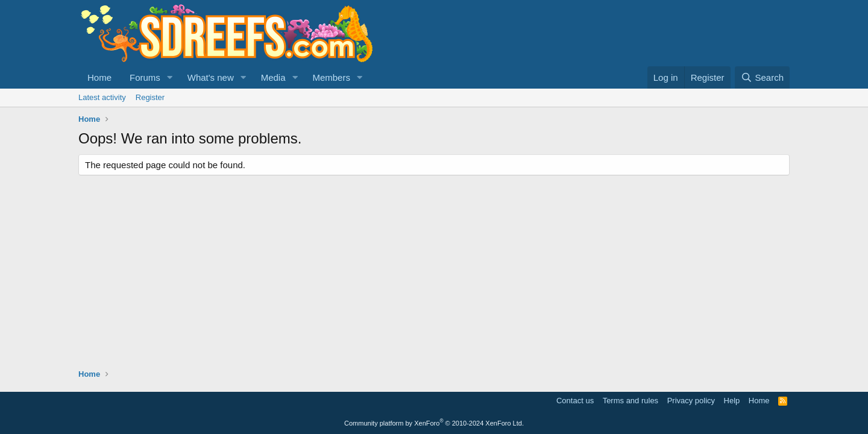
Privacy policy (691, 401)
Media (273, 77)
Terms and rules (631, 401)
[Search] (762, 77)
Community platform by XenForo (434, 423)
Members (331, 77)
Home (99, 77)
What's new (211, 77)
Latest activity (102, 97)
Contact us (575, 401)
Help (732, 401)
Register (150, 97)
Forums (145, 77)
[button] (170, 77)
